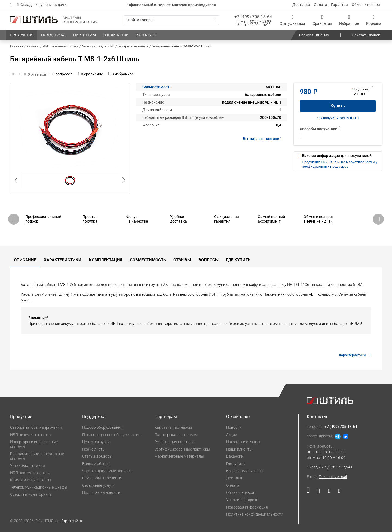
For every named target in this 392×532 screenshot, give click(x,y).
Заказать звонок (366, 35)
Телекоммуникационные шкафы (39, 487)
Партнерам (166, 417)
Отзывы (182, 260)
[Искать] (214, 20)
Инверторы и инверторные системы (34, 444)
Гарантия (339, 5)
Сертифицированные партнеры (182, 449)
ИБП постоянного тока (30, 473)
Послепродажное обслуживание (111, 435)
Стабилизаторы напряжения (36, 427)
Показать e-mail (333, 477)
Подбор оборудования (102, 427)
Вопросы (209, 260)
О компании (238, 417)
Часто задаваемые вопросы (107, 471)
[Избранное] (349, 20)
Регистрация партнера (174, 442)
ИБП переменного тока (30, 435)
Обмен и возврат (367, 5)
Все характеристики (263, 139)
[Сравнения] (322, 20)
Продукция (21, 417)
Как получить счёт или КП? (338, 118)
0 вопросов (61, 74)
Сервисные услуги (98, 485)
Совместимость (157, 87)
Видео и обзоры (96, 464)
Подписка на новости (101, 492)
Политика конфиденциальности (255, 514)
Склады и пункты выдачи (42, 5)
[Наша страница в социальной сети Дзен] (329, 492)
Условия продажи (242, 500)
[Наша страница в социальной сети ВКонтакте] (319, 492)
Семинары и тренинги (102, 478)
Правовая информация (247, 507)
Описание (25, 260)
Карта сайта (71, 521)
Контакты (317, 417)
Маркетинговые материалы (179, 456)
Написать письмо (314, 35)
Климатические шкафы (31, 480)
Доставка (301, 5)
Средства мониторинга (31, 494)
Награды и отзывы (243, 442)
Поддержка (94, 417)
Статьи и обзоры (97, 456)
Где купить (238, 260)
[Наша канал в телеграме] (337, 492)
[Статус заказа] (292, 20)
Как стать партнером (173, 427)
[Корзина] (374, 20)
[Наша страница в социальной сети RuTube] (310, 492)
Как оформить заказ (244, 471)
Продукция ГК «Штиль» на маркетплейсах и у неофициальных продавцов (340, 164)
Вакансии (235, 456)
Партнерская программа (176, 435)
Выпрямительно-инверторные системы (37, 456)
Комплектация (106, 260)
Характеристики (63, 260)
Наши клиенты (239, 449)
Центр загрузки (96, 442)
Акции (232, 435)
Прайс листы (94, 449)
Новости (234, 427)
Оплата (321, 5)
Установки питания (27, 465)
